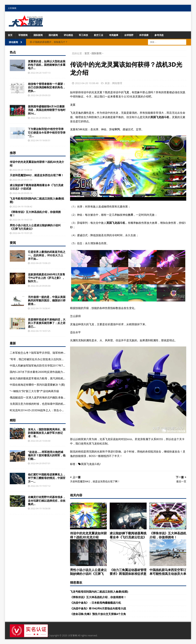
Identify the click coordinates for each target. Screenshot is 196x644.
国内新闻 (53, 35)
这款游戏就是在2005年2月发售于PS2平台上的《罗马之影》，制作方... (47, 278)
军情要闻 (23, 35)
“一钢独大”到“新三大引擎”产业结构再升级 (34, 391)
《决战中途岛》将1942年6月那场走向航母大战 (98, 608)
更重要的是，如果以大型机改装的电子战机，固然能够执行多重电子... (47, 65)
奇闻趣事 (114, 35)
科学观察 (144, 35)
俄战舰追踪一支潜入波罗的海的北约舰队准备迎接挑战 (42, 397)
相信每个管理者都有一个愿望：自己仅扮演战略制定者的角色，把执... (47, 87)
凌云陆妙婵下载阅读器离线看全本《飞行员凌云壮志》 (128, 535)
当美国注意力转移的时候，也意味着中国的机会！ (39, 404)
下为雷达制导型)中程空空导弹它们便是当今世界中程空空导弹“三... (47, 132)
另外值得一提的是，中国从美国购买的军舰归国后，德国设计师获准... (47, 300)
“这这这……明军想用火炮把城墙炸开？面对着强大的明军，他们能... (47, 455)
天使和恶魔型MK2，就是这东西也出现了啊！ (37, 175)
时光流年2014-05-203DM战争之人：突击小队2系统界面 (43, 410)
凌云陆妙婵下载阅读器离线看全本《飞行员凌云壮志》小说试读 (37, 187)
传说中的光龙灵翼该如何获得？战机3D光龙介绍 (88, 535)
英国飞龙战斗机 (90, 464)
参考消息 (159, 35)
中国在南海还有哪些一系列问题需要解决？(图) (37, 385)
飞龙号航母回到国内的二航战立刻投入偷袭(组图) (99, 592)
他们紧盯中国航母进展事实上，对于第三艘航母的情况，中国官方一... (47, 478)
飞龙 (126, 92)
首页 (10, 35)
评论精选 (68, 35)
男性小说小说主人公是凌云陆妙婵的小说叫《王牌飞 (88, 572)
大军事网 (12, 8)
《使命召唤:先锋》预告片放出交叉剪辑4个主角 (98, 614)
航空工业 (99, 35)
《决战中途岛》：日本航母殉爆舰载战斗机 (96, 603)
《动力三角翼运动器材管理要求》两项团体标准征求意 (128, 572)
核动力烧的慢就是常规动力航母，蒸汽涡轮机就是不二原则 (45, 378)
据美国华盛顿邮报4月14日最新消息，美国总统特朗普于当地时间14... (47, 110)
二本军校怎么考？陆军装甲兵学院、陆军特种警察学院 (42, 353)
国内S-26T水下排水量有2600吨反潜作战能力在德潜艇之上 (44, 372)
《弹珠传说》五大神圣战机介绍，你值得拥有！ (168, 535)
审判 (117, 129)
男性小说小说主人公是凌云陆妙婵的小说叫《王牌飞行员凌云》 (35, 227)
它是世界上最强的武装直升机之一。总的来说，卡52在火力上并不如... (47, 255)
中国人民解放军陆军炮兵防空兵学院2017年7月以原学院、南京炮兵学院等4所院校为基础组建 (65, 365)
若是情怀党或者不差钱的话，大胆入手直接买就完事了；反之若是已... (47, 323)
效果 (131, 215)
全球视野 (129, 35)
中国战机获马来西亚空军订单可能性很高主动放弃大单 (168, 572)
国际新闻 (38, 35)
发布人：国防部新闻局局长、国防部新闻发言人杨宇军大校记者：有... (47, 433)
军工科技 (83, 35)
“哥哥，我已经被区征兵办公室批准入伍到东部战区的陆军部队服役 (49, 359)
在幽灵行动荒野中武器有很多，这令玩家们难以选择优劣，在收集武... (47, 500)
